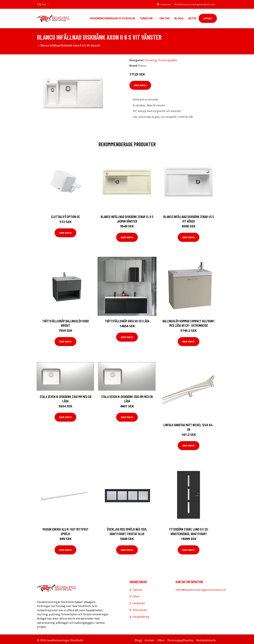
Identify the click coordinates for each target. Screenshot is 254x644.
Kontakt (150, 638)
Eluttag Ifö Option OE (66, 214)
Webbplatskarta (206, 638)
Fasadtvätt (139, 601)
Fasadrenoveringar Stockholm (112, 17)
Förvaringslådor (168, 58)
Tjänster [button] (146, 17)
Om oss (165, 17)
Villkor (161, 638)
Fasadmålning (141, 614)
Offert (208, 17)
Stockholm (162, 4)
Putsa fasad (139, 608)
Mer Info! (140, 83)
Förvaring (151, 58)
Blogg (179, 17)
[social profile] (49, 4)
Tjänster (138, 588)
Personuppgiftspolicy (180, 638)
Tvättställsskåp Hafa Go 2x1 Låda (127, 319)
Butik (192, 17)
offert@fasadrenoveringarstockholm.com (193, 4)
